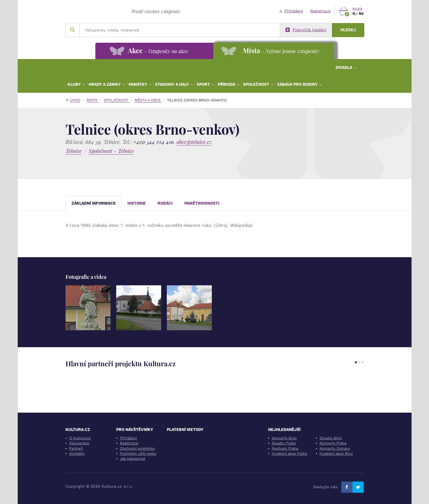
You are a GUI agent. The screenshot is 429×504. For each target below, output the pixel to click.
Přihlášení (291, 11)
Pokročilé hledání (306, 30)
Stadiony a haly (172, 84)
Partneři (76, 448)
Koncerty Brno (284, 438)
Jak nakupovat (132, 459)
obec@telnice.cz (194, 142)
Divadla (344, 67)
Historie (137, 203)
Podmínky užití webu (138, 454)
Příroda (227, 84)
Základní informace (94, 203)
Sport (204, 84)
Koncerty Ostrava (335, 448)
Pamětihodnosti (202, 203)
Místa (93, 100)
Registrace (320, 11)
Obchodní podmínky (137, 448)
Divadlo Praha (284, 443)
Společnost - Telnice (111, 151)
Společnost (257, 84)
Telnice (74, 151)
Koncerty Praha (333, 443)
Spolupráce (79, 443)
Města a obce (148, 100)
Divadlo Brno (331, 438)
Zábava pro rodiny (298, 84)
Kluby (75, 84)
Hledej (348, 30)
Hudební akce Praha (289, 454)
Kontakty (77, 454)
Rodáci (165, 203)
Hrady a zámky (105, 84)
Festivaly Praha (285, 448)
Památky (138, 84)
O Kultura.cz (80, 438)
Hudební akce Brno (336, 454)
